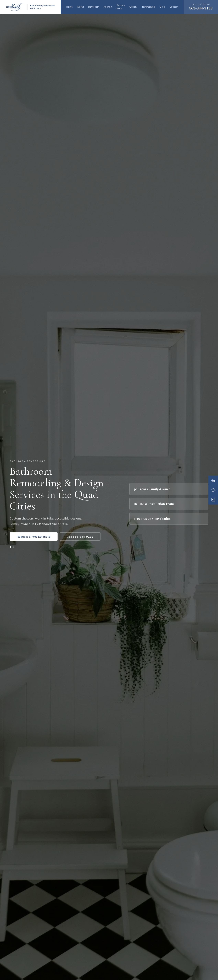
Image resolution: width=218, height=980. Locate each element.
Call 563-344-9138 (80, 537)
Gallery (133, 7)
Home (69, 7)
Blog (162, 7)
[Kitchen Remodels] (213, 490)
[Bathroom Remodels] (213, 480)
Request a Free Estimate (34, 537)
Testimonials (149, 7)
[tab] (10, 547)
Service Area (121, 7)
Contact (174, 7)
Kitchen (108, 7)
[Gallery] (213, 500)
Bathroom (94, 7)
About (80, 7)
